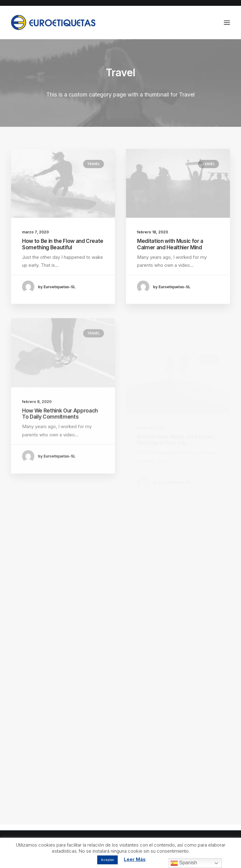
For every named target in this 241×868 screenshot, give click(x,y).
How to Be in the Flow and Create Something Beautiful (63, 244)
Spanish (184, 863)
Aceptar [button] (107, 860)
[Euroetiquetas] (53, 23)
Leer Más (135, 859)
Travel (94, 164)
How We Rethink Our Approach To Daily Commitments (60, 432)
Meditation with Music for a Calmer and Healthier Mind (170, 244)
